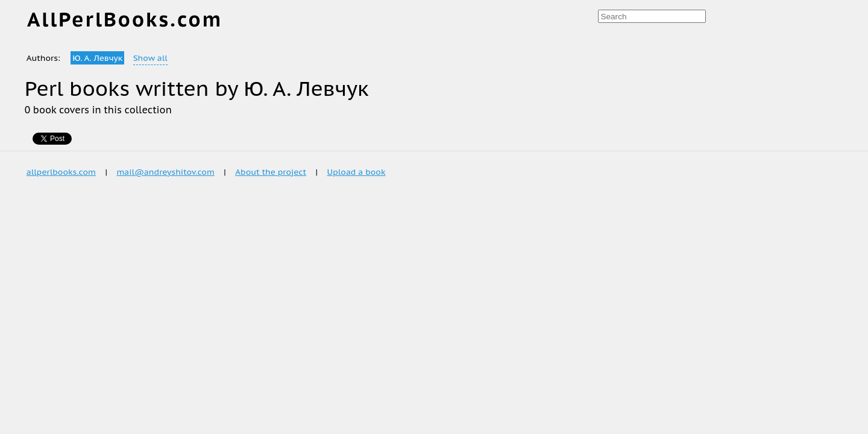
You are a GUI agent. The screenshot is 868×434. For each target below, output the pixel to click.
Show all (150, 58)
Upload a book (357, 172)
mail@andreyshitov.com (165, 172)
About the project (271, 172)
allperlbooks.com (61, 172)
